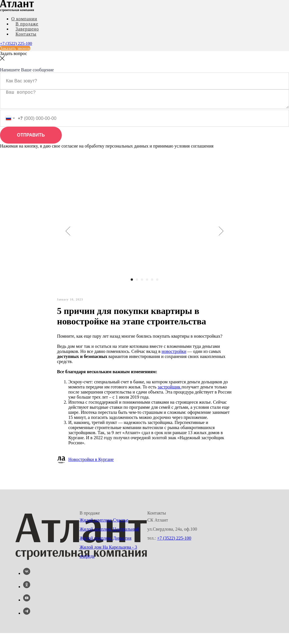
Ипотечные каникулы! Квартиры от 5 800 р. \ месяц (79, 72)
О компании (24, 19)
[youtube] (27, 611)
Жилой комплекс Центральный (109, 540)
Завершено (27, 29)
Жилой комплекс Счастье (104, 531)
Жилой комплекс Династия (106, 549)
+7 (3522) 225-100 (16, 43)
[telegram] (27, 624)
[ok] (27, 598)
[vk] (27, 584)
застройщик (169, 397)
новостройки (174, 361)
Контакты (26, 34)
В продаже (27, 24)
